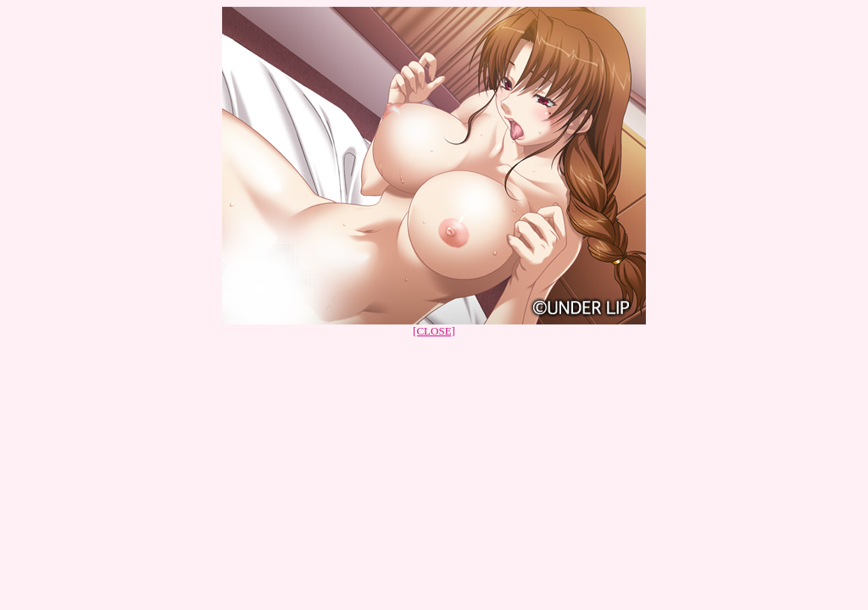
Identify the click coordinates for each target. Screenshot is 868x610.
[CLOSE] (434, 331)
